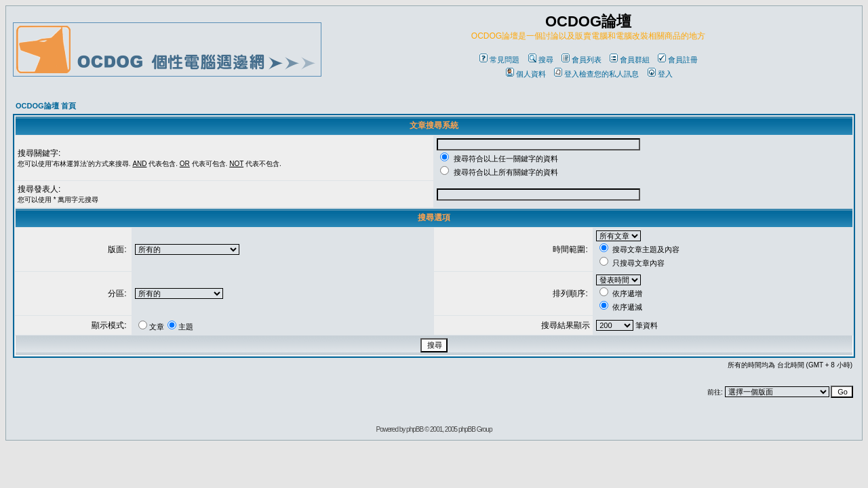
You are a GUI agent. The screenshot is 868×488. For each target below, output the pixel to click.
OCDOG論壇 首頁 (46, 106)
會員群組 (630, 60)
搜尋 (541, 60)
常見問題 (499, 60)
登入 (660, 74)
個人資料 (526, 74)
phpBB (415, 429)
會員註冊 (678, 60)
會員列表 (581, 60)
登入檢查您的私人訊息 (596, 74)
